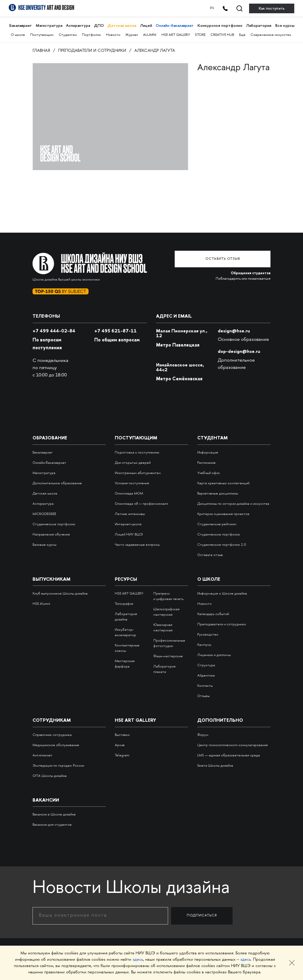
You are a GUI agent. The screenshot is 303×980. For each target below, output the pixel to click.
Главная (41, 51)
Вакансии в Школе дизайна (54, 814)
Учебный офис (209, 473)
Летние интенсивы (130, 514)
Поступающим (42, 35)
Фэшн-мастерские (168, 656)
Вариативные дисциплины (218, 493)
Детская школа (122, 25)
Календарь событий (213, 614)
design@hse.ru (234, 331)
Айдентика (206, 676)
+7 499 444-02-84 (54, 331)
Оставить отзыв (225, 258)
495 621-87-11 (116, 331)
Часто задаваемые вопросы (137, 545)
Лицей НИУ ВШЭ (129, 534)
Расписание (206, 463)
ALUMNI (150, 35)
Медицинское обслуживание (56, 745)
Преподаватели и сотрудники (92, 51)
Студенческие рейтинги (217, 524)
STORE (200, 35)
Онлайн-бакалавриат (174, 25)
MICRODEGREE (44, 514)
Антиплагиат (42, 755)
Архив (120, 745)
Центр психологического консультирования (233, 745)
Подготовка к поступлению (137, 452)
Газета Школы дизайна (215, 766)
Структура (206, 666)
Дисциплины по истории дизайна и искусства (233, 504)
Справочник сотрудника (52, 735)
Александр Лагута (155, 51)
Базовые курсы (44, 545)
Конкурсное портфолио (220, 25)
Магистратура (49, 25)
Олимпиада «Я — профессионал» (141, 504)
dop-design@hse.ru (239, 351)
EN (208, 8)
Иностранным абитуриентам (138, 473)
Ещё (242, 35)
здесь (138, 960)
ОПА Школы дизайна (50, 776)
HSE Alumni (41, 604)
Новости (113, 35)
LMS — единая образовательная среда (229, 755)
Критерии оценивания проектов (223, 514)
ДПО (99, 25)
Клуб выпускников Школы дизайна (60, 594)
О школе (18, 35)
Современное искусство (271, 35)
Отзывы (203, 696)
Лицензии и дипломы (214, 655)
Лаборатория (258, 25)
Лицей (146, 25)
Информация (208, 452)
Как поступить (272, 8)
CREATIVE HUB (222, 35)
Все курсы (285, 25)
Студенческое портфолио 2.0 (222, 545)
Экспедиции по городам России (58, 766)
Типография (124, 604)
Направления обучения (51, 534)
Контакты (205, 686)
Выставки (122, 735)
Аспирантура (78, 25)
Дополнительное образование (57, 483)
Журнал (132, 35)
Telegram (122, 755)
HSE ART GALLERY (176, 35)
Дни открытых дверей (133, 463)
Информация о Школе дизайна (222, 594)
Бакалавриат (21, 25)
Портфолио (91, 35)
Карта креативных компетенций (223, 483)
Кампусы (204, 645)
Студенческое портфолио (54, 524)
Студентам (68, 35)
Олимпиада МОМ (129, 493)
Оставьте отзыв (210, 555)
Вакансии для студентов (52, 825)
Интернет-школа (128, 524)
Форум (203, 735)
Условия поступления (132, 483)
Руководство (208, 635)
